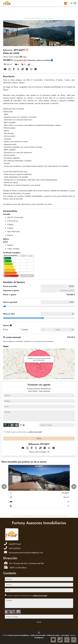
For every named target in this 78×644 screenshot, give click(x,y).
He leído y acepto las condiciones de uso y (24, 432)
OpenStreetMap (64, 378)
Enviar (39, 438)
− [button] (6, 354)
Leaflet (56, 378)
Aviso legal (65, 635)
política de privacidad (35, 432)
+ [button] (6, 351)
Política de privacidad (38, 635)
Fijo (7, 330)
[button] (4, 487)
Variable (25, 330)
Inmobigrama (39, 638)
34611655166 (45, 391)
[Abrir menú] (75, 3)
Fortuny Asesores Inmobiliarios (19, 635)
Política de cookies (54, 635)
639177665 (33, 391)
